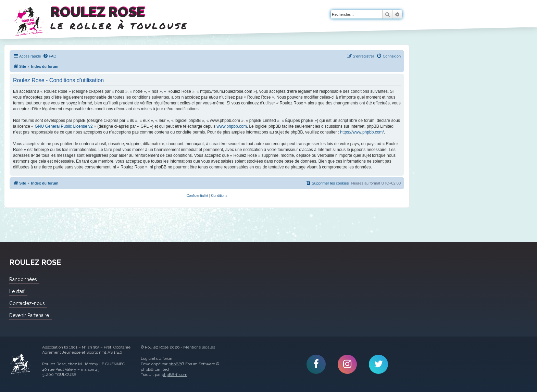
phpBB (175, 364)
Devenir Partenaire (29, 315)
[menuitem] (50, 56)
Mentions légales (199, 347)
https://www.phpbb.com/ (362, 132)
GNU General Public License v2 (64, 126)
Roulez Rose (21, 364)
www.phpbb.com (232, 126)
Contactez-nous (27, 303)
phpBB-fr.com (174, 375)
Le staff (17, 291)
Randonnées (23, 279)
